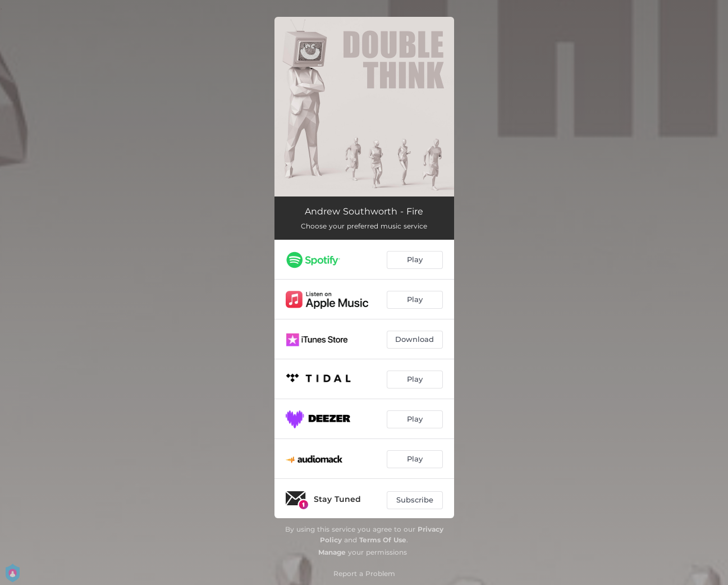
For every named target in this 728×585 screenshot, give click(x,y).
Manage (332, 552)
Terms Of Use (383, 540)
